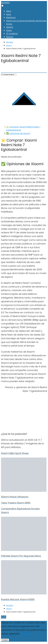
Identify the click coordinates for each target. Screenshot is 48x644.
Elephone (11, 18)
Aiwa (9, 11)
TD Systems (12, 34)
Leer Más (26, 634)
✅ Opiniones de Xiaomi (18, 133)
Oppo (9, 30)
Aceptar (5, 640)
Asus (9, 14)
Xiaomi (10, 37)
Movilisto (5, 3)
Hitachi (10, 27)
